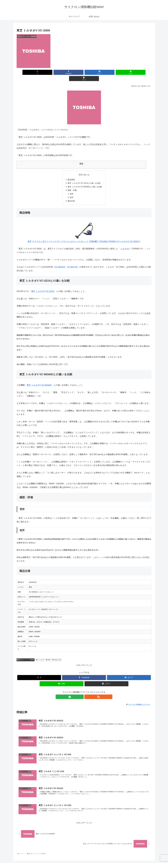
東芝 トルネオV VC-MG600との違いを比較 (85, 181)
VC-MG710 (72, 262)
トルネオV (125, 243)
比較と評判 (57, 654)
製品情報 (71, 173)
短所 (72, 192)
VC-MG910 (60, 262)
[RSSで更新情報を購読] (87, 691)
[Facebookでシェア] (61, 72)
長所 (72, 188)
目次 (81, 168)
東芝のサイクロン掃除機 (26, 654)
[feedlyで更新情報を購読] (81, 691)
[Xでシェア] (39, 72)
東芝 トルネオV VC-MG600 (39, 380)
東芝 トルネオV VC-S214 (43, 286)
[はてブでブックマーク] (84, 72)
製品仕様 (71, 195)
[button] (129, 72)
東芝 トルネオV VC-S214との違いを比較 (84, 177)
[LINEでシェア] (107, 72)
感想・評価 (72, 184)
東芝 (48, 654)
